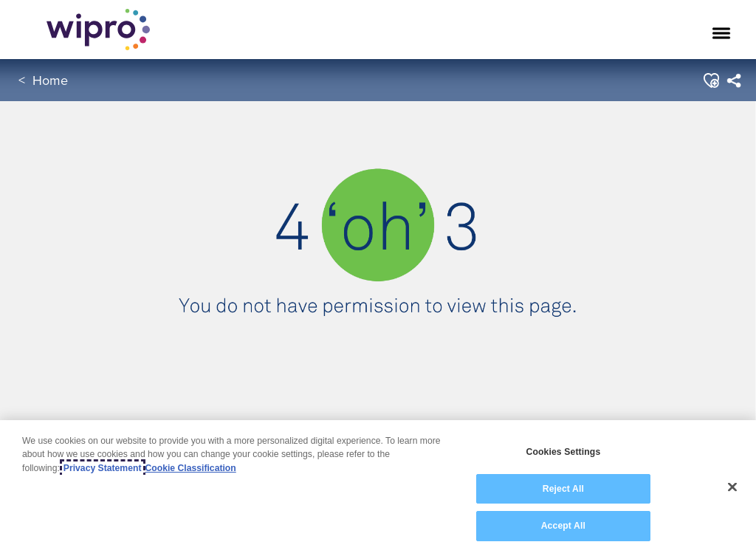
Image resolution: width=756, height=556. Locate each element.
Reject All (563, 489)
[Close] (732, 487)
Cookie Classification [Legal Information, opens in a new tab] (191, 468)
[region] (378, 488)
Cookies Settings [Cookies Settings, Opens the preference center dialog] (563, 452)
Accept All (563, 526)
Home (50, 80)
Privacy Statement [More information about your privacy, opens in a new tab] (103, 468)
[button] (711, 80)
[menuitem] (733, 80)
